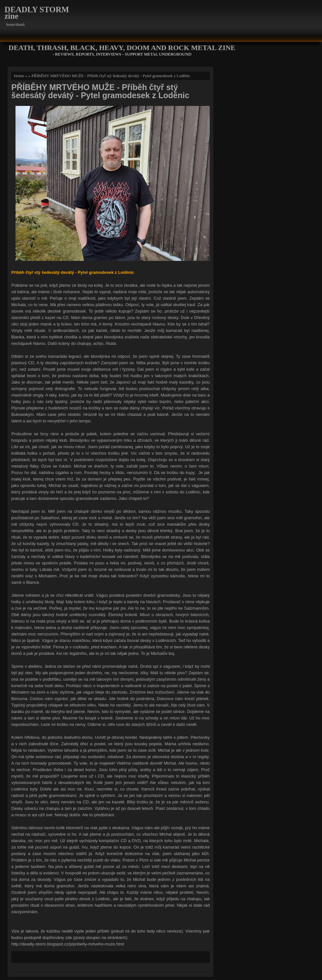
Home (19, 76)
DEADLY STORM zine (37, 13)
